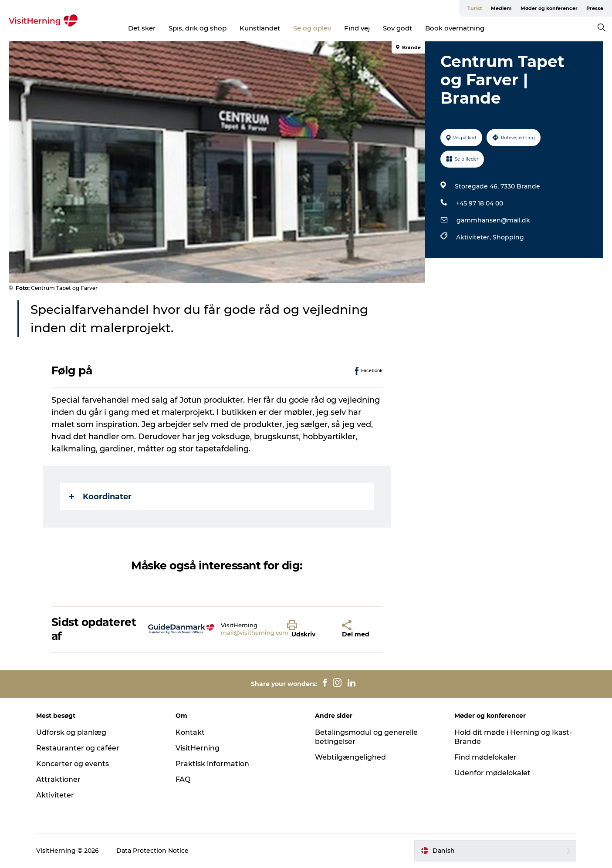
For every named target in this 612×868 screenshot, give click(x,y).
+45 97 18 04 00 (480, 203)
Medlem (501, 8)
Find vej (357, 28)
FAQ (183, 779)
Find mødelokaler (485, 757)
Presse (595, 8)
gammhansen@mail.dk (493, 220)
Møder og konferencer (549, 8)
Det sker (142, 28)
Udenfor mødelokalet (492, 773)
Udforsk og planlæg (71, 732)
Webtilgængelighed (350, 757)
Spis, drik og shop (198, 28)
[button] (308, 629)
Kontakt (190, 732)
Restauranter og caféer (78, 748)
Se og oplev (312, 28)
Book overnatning (455, 28)
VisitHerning (198, 748)
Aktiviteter (55, 795)
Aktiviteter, (474, 237)
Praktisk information (212, 764)
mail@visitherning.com (255, 632)
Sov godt (397, 28)
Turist (475, 8)
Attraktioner (58, 779)
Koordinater (100, 497)
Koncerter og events (73, 764)
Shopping (508, 237)
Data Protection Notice (152, 851)
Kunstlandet (260, 28)
